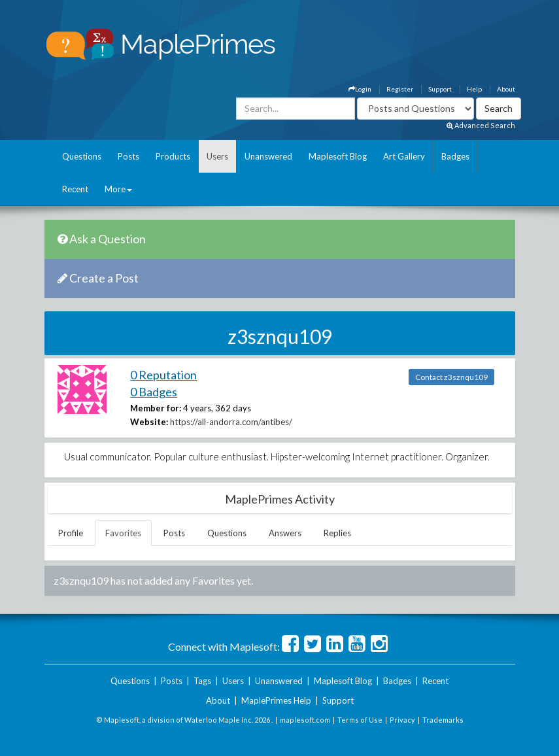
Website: (149, 422)
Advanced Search (481, 125)
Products (173, 156)
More (118, 189)
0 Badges (154, 392)
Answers (285, 533)
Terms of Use (360, 720)
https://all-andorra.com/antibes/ (231, 422)
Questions (82, 156)
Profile (71, 533)
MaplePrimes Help (276, 700)
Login (360, 89)
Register (400, 89)
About (506, 89)
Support (440, 89)
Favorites (123, 533)
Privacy (402, 720)
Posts (128, 156)
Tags (202, 681)
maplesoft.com (305, 720)
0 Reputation (163, 375)
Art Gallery (404, 156)
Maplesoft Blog (338, 156)
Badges (455, 156)
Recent (75, 189)
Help (474, 89)
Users (217, 156)
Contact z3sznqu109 (451, 377)
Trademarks (443, 720)
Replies (337, 533)
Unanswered (268, 156)
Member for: (156, 408)
